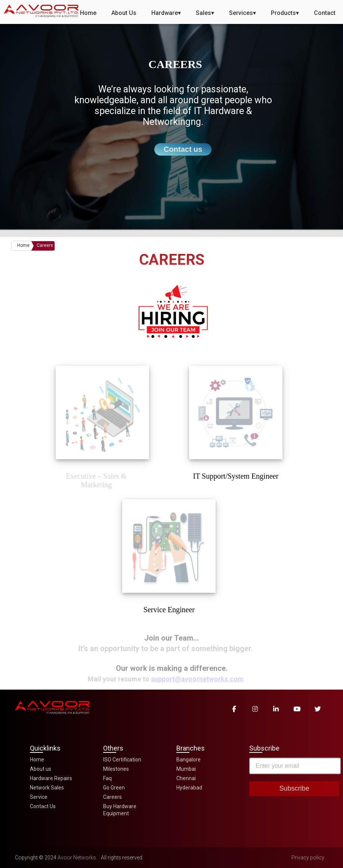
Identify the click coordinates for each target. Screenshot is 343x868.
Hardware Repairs (51, 778)
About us (41, 769)
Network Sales (47, 788)
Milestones (116, 769)
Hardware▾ (166, 13)
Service (39, 797)
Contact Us (43, 806)
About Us (124, 13)
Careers (45, 245)
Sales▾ (205, 13)
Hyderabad (189, 788)
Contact (325, 13)
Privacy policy (308, 858)
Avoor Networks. (77, 858)
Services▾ (242, 13)
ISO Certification (122, 760)
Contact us (183, 149)
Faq (107, 778)
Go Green (114, 788)
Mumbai (186, 769)
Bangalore (189, 760)
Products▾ (285, 13)
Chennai (186, 778)
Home (88, 13)
